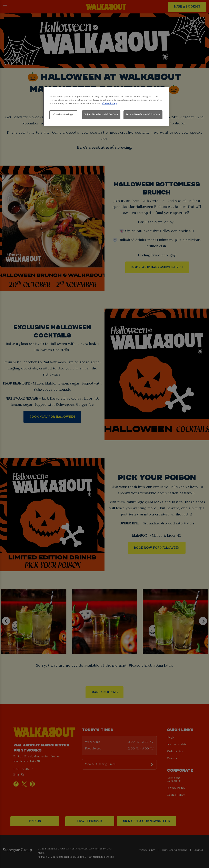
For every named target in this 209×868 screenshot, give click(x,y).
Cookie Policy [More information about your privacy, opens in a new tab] (109, 103)
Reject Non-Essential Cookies (101, 114)
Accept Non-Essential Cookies (143, 114)
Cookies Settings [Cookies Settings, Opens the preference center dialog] (63, 114)
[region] (106, 106)
